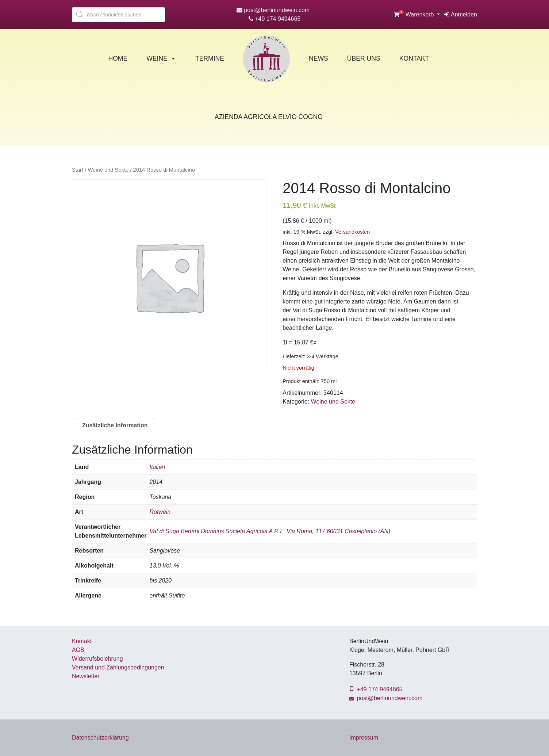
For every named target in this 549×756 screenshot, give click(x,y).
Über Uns (364, 58)
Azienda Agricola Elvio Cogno (269, 117)
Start (78, 170)
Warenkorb (415, 14)
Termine (210, 58)
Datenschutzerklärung (100, 738)
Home (118, 58)
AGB (78, 650)
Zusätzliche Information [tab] (115, 425)
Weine (161, 58)
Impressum (364, 738)
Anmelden (461, 14)
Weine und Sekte (108, 170)
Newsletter (86, 676)
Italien (157, 467)
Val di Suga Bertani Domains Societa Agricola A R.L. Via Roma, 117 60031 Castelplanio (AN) (270, 531)
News (318, 58)
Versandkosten (352, 232)
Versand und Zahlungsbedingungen (118, 667)
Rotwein (160, 512)
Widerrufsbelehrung (97, 659)
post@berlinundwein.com (273, 10)
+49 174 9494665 (274, 19)
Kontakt (414, 58)
